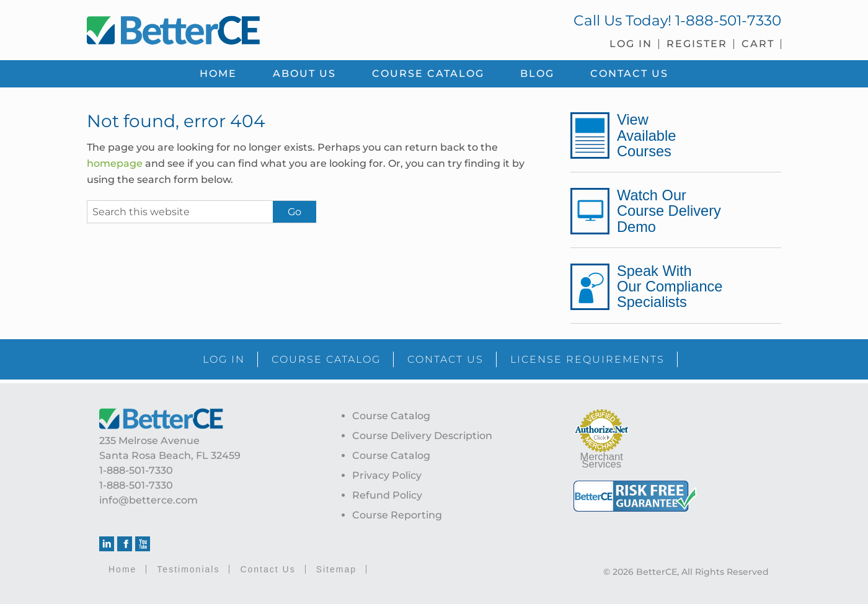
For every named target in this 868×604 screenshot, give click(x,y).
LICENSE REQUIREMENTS (587, 359)
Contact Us (268, 569)
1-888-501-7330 (728, 20)
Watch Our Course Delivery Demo (669, 211)
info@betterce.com (148, 500)
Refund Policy (387, 495)
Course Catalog (391, 416)
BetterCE (254, 28)
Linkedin (107, 544)
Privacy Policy (387, 475)
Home (122, 569)
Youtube (143, 544)
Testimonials (188, 569)
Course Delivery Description (422, 436)
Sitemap (336, 569)
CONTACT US (445, 359)
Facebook (125, 544)
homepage (115, 163)
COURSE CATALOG (326, 359)
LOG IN (224, 359)
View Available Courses (646, 135)
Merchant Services (602, 460)
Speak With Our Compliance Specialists (670, 286)
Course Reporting (397, 515)
